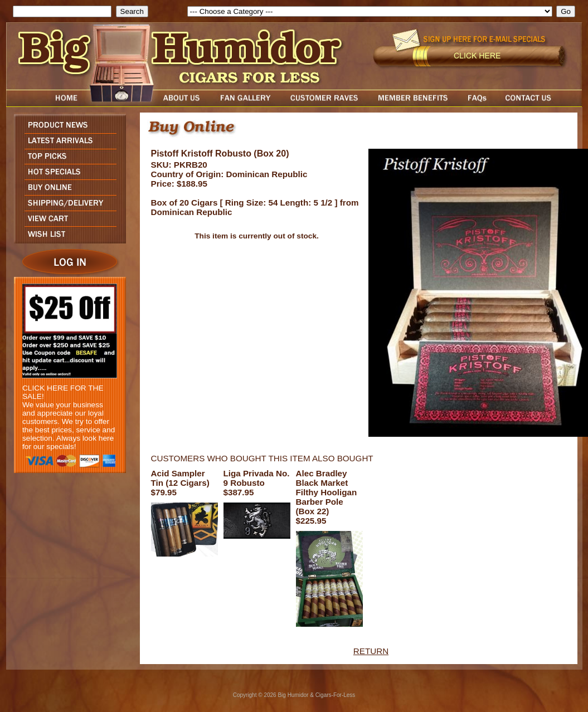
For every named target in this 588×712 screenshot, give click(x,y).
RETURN (371, 651)
